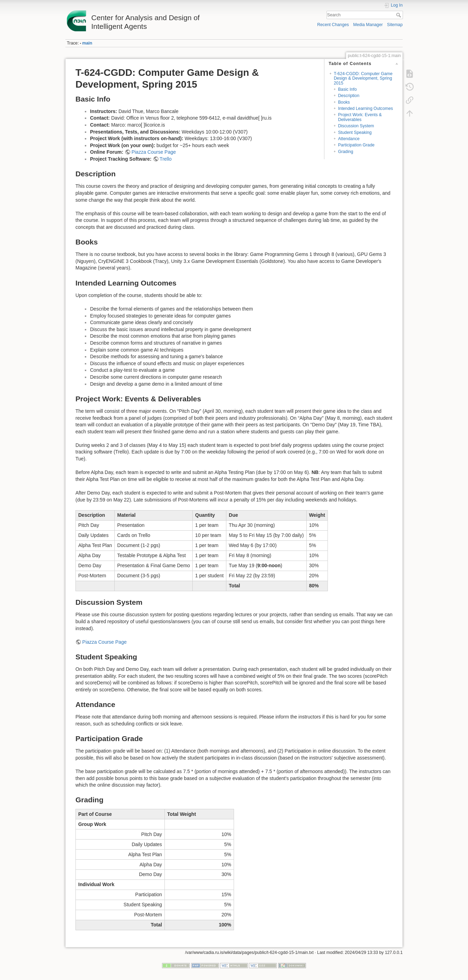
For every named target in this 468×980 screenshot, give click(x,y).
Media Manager (368, 25)
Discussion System (356, 126)
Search (399, 15)
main (87, 43)
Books (344, 102)
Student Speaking (355, 132)
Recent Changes (333, 25)
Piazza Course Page (154, 152)
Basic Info (347, 89)
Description (349, 96)
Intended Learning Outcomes (365, 109)
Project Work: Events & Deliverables (360, 117)
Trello (166, 159)
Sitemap (395, 25)
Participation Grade (356, 145)
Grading (346, 152)
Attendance (349, 139)
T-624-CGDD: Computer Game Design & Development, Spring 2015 (363, 78)
